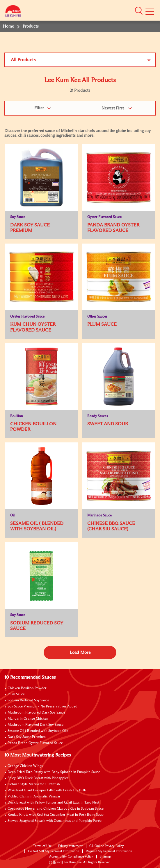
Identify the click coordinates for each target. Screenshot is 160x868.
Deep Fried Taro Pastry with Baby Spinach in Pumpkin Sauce (54, 772)
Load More (80, 652)
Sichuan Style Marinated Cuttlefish (34, 784)
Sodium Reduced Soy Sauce (28, 700)
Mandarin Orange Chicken (28, 719)
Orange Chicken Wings (25, 766)
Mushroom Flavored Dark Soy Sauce (35, 725)
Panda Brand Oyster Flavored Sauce (35, 743)
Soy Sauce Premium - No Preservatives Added (42, 707)
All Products (23, 60)
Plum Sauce (16, 694)
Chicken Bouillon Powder (27, 688)
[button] (139, 11)
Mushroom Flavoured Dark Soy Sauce (36, 713)
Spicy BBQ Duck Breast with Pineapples (38, 778)
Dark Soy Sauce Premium (27, 737)
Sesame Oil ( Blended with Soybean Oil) (38, 731)
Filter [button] (39, 108)
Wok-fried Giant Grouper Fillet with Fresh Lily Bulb (47, 790)
